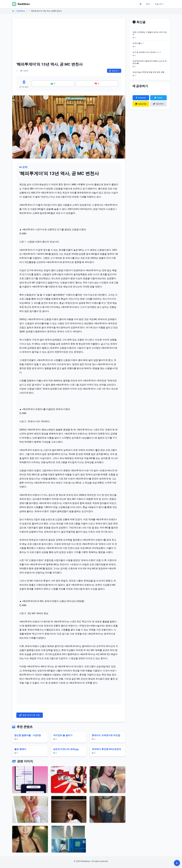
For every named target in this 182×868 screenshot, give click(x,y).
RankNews (21, 11)
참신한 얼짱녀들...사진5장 (28, 735)
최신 (148, 4)
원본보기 (114, 71)
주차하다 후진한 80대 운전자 (106, 749)
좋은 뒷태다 (20, 749)
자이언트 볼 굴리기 (63, 735)
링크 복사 (158, 104)
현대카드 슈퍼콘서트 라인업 (106, 735)
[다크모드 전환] (177, 863)
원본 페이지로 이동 (30, 715)
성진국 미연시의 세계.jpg (66, 749)
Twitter (158, 98)
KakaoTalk (141, 104)
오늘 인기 (159, 4)
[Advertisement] (69, 41)
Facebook (141, 98)
